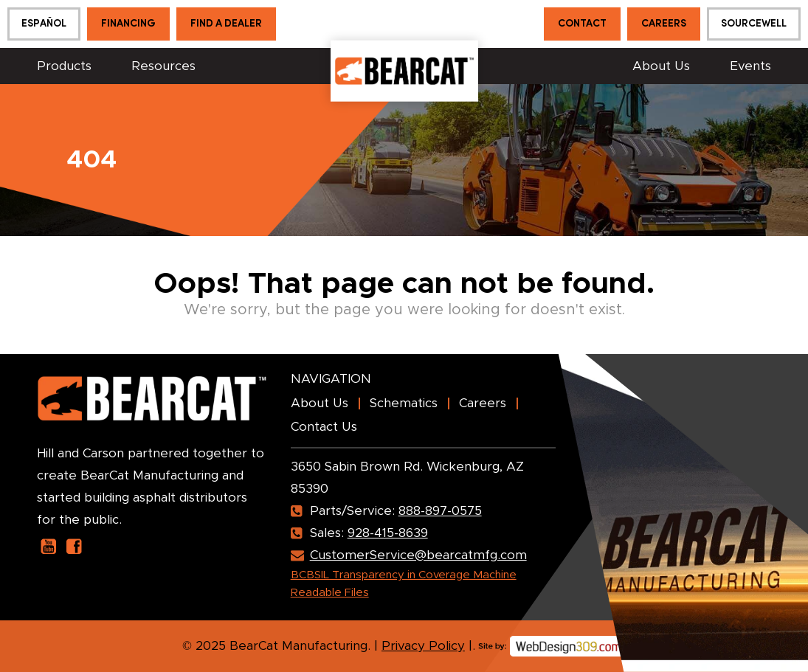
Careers (664, 24)
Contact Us (324, 427)
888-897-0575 (440, 511)
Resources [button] (163, 66)
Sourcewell (754, 24)
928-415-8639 (388, 533)
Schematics (404, 403)
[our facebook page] (74, 546)
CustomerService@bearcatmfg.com (418, 555)
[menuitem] (44, 24)
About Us (661, 66)
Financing (128, 24)
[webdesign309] (552, 641)
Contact (582, 24)
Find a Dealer (226, 24)
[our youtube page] (48, 546)
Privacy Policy (423, 646)
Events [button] (750, 66)
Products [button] (64, 66)
